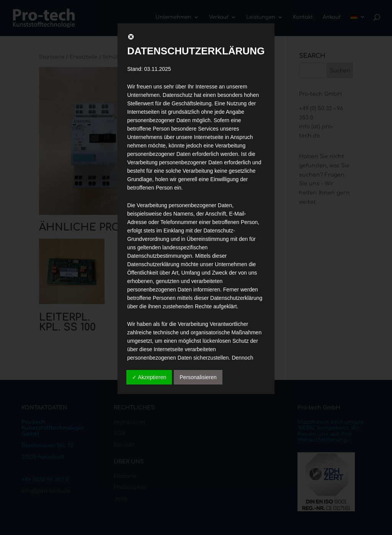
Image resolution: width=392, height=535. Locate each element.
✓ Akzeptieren (149, 377)
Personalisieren (198, 377)
